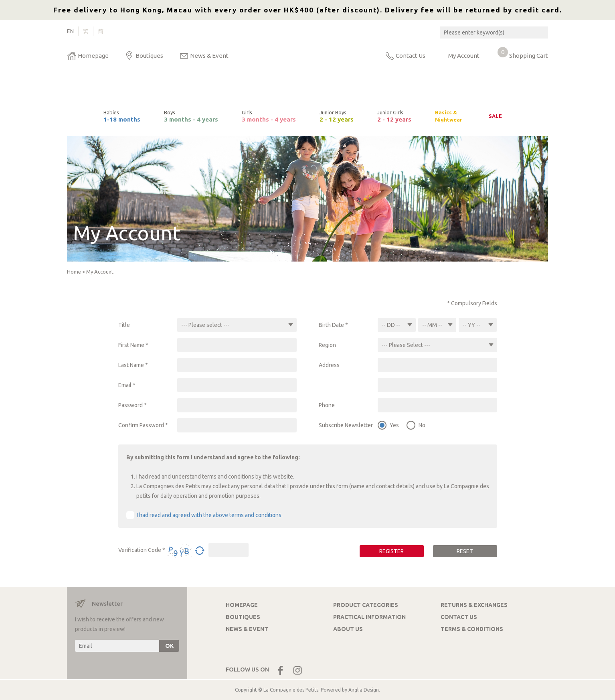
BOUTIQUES (243, 617)
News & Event (209, 56)
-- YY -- (471, 325)
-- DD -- (391, 325)
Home (74, 272)
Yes (394, 425)
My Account (464, 56)
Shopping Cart (523, 54)
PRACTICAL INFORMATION (369, 617)
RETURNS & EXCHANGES (474, 605)
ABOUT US (348, 629)
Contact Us (411, 56)
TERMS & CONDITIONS (472, 629)
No (422, 425)
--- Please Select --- (406, 345)
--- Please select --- (205, 325)
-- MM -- (432, 325)
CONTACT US (459, 617)
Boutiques (149, 56)
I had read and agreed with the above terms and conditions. (210, 515)
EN (70, 31)
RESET (465, 551)
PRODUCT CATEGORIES (366, 605)
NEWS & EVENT (247, 629)
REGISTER (391, 551)
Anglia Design (364, 690)
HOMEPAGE (242, 605)
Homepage (93, 56)
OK (169, 646)
